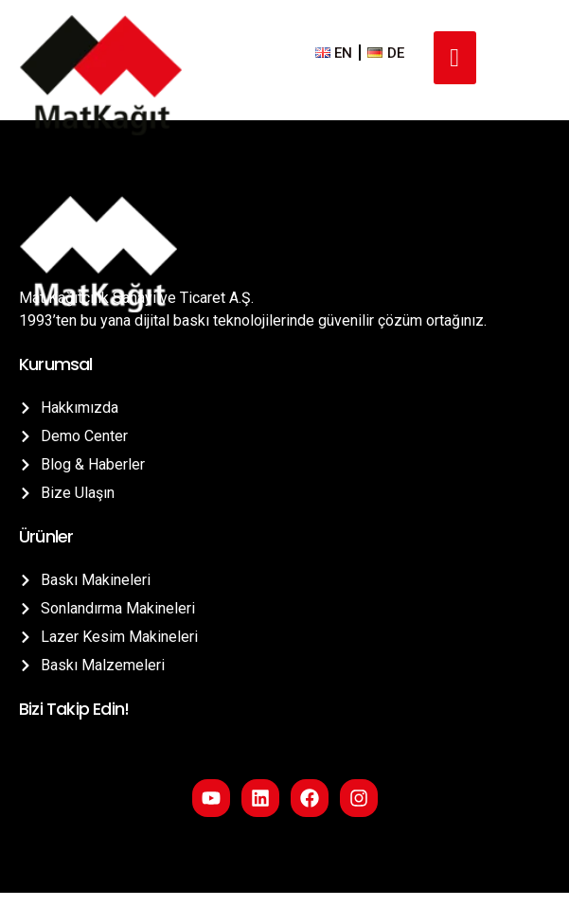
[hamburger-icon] (455, 58)
